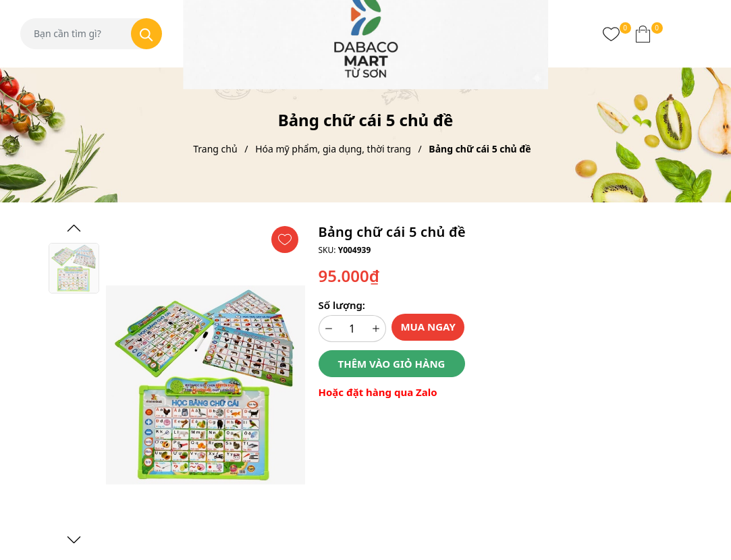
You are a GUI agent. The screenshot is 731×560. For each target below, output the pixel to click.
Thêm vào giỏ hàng (392, 364)
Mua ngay (428, 327)
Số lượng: (342, 305)
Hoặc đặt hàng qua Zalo (378, 392)
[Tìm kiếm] (146, 34)
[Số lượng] (352, 329)
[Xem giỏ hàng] (643, 34)
